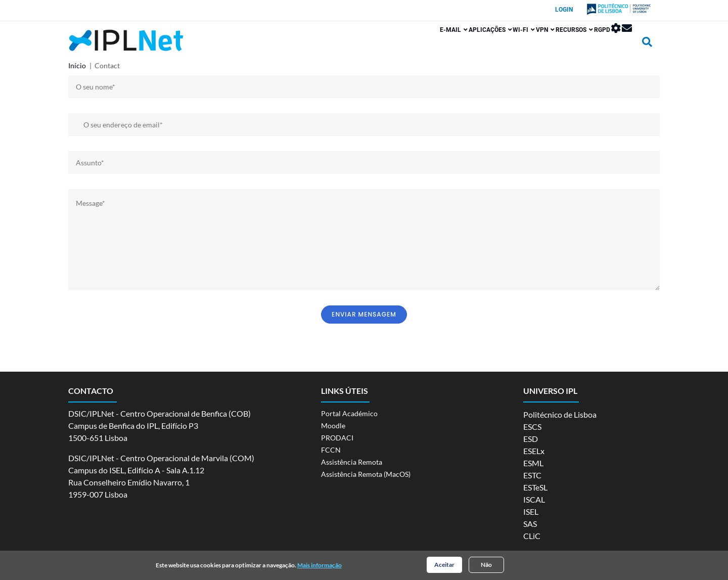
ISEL (531, 511)
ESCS (532, 427)
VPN (508, 44)
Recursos (547, 44)
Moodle (333, 426)
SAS (530, 524)
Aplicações (435, 44)
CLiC (532, 536)
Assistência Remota (352, 462)
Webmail (627, 42)
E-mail (389, 44)
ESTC (532, 475)
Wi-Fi (478, 44)
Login (564, 10)
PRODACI (337, 438)
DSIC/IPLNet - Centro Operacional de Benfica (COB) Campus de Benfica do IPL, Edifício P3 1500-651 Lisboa (160, 426)
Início (77, 65)
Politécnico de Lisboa (560, 414)
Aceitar (444, 566)
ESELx (534, 451)
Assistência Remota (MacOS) (366, 474)
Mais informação (320, 566)
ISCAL (534, 499)
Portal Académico (349, 413)
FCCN (331, 450)
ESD (531, 439)
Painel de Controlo (607, 42)
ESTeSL (535, 487)
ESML (533, 463)
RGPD (583, 44)
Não (486, 566)
